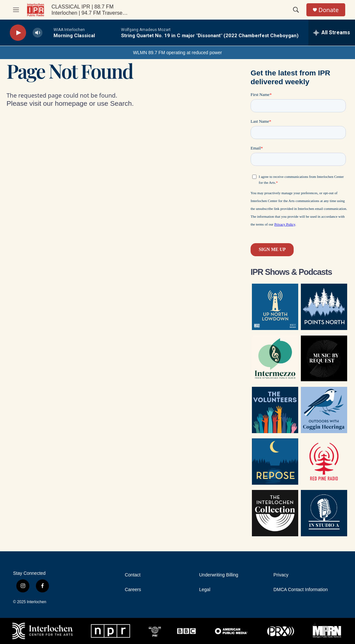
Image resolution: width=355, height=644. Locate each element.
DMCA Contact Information (301, 590)
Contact (132, 575)
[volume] (38, 33)
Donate (329, 10)
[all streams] (332, 33)
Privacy (281, 575)
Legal (205, 590)
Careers (133, 590)
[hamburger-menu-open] (16, 10)
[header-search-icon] (296, 10)
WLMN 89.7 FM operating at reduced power (177, 53)
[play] (18, 33)
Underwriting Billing (219, 575)
